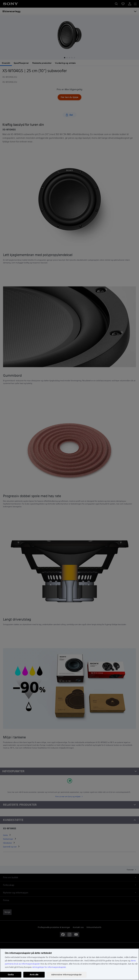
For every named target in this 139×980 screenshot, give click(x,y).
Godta (11, 975)
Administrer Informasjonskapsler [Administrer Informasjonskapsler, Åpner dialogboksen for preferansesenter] (67, 975)
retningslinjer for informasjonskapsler (49, 967)
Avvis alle (34, 975)
